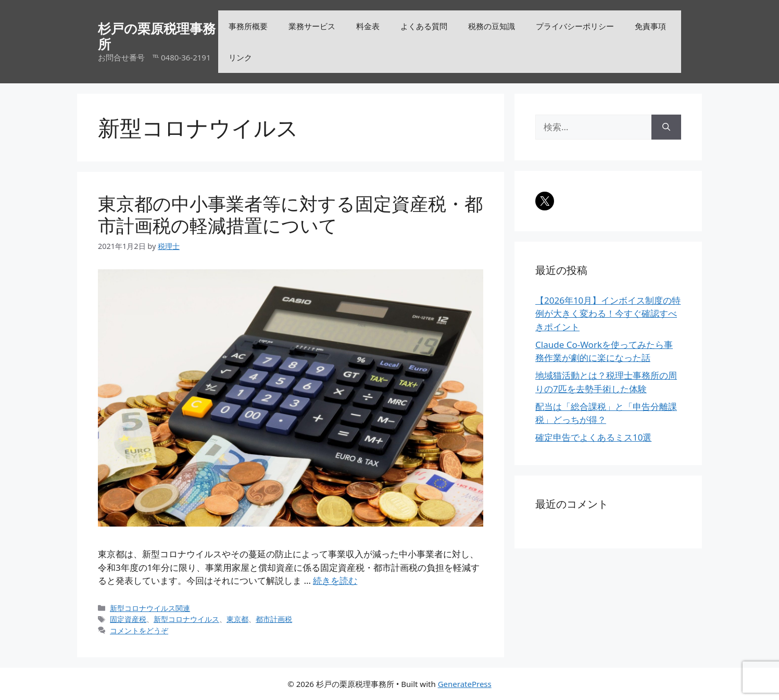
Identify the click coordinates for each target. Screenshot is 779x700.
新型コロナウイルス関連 (150, 608)
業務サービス (312, 26)
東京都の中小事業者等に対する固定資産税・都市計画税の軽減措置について (290, 214)
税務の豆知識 (492, 26)
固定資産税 (128, 619)
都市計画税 (274, 619)
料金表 (368, 26)
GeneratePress (465, 684)
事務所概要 (248, 26)
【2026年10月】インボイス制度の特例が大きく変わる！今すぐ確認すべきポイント (608, 314)
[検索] (666, 127)
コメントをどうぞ (139, 630)
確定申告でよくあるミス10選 (593, 437)
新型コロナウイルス (186, 619)
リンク (240, 57)
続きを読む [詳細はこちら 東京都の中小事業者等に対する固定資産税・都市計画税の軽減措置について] (335, 580)
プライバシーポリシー (575, 26)
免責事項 (650, 26)
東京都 (237, 619)
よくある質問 (424, 26)
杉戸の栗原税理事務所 (157, 36)
